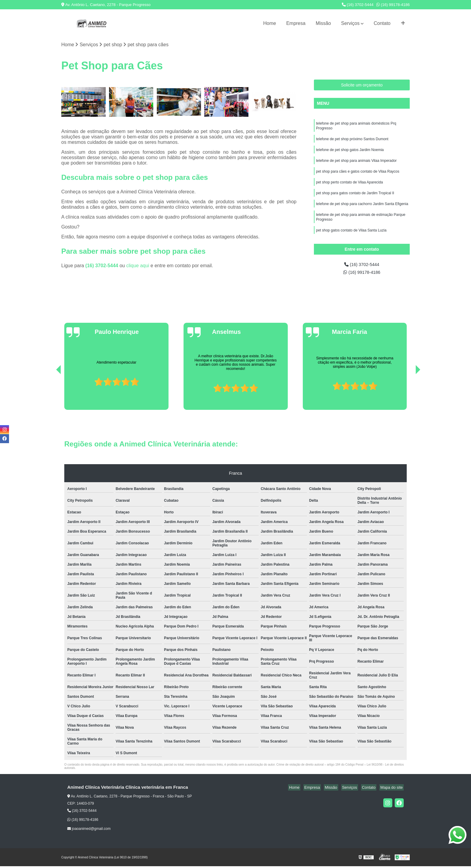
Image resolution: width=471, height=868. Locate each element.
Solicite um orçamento (362, 86)
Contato (382, 23)
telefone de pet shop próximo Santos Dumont (352, 141)
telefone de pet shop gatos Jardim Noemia (350, 153)
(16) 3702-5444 (358, 5)
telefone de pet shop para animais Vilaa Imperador (356, 164)
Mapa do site (392, 789)
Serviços (350, 23)
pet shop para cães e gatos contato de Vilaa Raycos (358, 175)
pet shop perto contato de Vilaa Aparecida (349, 187)
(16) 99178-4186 (393, 5)
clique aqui (138, 266)
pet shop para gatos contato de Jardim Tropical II (355, 198)
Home (270, 23)
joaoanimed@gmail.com (89, 830)
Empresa (296, 23)
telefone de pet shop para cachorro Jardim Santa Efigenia (362, 210)
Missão (323, 23)
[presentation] (50, 395)
